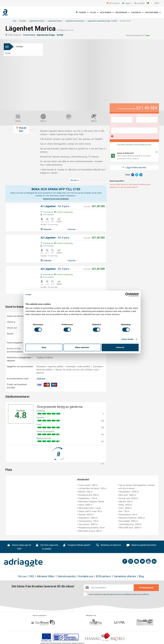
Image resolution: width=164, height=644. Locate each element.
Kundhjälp (140, 3)
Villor (94, 12)
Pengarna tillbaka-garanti (77, 545)
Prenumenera (146, 588)
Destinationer (153, 12)
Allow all (120, 347)
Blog (141, 576)
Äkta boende (107, 12)
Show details (128, 339)
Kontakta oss (86, 576)
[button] (149, 3)
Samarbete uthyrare (125, 576)
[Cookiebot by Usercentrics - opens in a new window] (127, 295)
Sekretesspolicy (67, 576)
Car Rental (137, 12)
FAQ (32, 576)
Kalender (46, 229)
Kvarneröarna (30, 35)
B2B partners (103, 576)
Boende (84, 12)
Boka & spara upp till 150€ (19, 547)
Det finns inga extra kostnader (47, 547)
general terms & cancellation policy (123, 594)
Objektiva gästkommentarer (141, 545)
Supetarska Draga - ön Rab (50, 35)
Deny (44, 347)
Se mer (8, 53)
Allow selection (82, 347)
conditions (145, 594)
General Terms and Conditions (56, 199)
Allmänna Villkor (46, 576)
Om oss (22, 576)
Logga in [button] (129, 3)
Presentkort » (71, 196)
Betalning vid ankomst (108, 545)
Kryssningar (122, 12)
